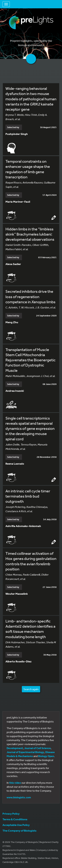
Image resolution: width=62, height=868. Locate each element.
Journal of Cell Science (37, 748)
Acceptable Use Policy (16, 825)
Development (15, 748)
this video (15, 783)
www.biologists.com (19, 797)
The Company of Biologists (19, 830)
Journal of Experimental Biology (25, 752)
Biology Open (46, 756)
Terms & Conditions (15, 819)
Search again (31, 689)
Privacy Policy (11, 814)
